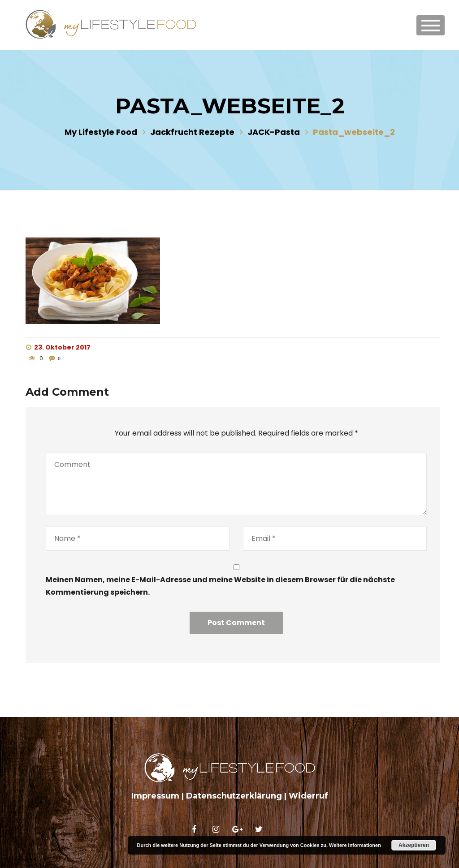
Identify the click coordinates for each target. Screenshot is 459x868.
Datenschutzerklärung (234, 796)
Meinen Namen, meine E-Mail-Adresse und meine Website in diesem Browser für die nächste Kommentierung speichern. (220, 586)
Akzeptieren (414, 845)
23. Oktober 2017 (58, 347)
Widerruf (308, 796)
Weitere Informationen (355, 845)
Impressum (155, 796)
